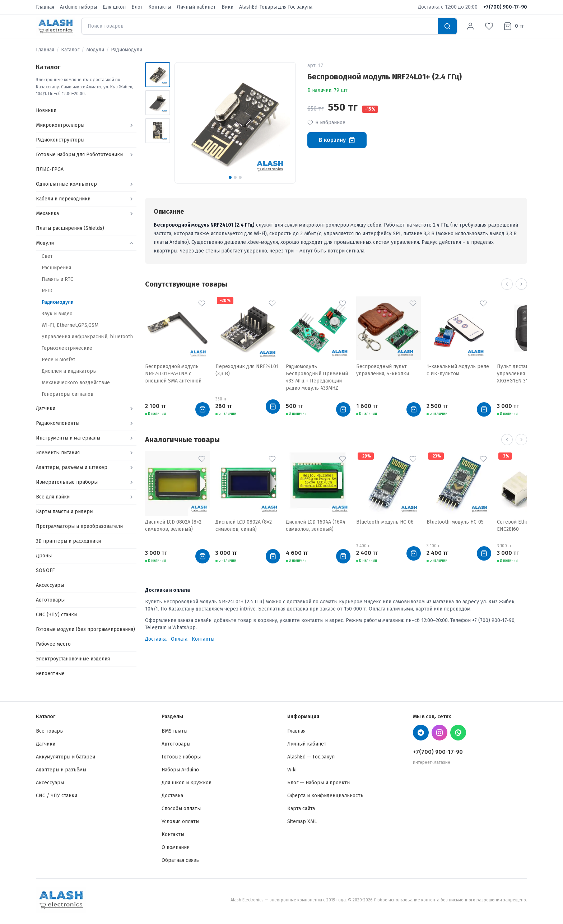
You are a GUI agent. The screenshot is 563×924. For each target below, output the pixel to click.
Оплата (179, 639)
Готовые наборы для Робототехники (79, 155)
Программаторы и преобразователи (79, 526)
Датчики (46, 408)
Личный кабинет (196, 7)
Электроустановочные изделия (73, 659)
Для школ (114, 7)
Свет (47, 256)
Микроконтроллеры (60, 125)
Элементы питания (58, 453)
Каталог (70, 50)
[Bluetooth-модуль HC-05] (459, 485)
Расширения (56, 268)
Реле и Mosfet (58, 360)
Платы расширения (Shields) (70, 228)
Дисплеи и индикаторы (69, 371)
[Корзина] (514, 26)
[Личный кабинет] (470, 26)
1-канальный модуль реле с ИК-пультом (458, 370)
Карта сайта (301, 809)
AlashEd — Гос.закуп (311, 757)
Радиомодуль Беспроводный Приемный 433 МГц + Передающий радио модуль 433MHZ (317, 377)
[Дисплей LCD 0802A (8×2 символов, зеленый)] (177, 485)
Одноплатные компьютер (66, 184)
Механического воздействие (76, 383)
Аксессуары (50, 585)
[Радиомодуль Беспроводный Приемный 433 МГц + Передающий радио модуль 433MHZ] (318, 329)
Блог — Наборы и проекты (319, 783)
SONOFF (45, 570)
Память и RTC (57, 279)
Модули (95, 50)
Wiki (292, 770)
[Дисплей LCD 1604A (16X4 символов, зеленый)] (318, 485)
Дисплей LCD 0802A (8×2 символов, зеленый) (173, 526)
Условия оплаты (180, 821)
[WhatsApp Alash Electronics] (458, 733)
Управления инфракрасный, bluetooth (87, 337)
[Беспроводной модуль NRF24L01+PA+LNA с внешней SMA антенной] (177, 329)
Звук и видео (57, 314)
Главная (45, 7)
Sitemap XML (302, 821)
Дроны (44, 556)
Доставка (156, 639)
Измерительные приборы (67, 482)
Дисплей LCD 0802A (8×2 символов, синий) (244, 526)
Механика (47, 213)
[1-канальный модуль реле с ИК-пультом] (459, 329)
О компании (176, 847)
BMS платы (175, 731)
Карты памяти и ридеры (65, 512)
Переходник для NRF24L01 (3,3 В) (247, 370)
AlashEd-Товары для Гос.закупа (276, 7)
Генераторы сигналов (68, 394)
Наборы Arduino (180, 770)
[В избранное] (202, 303)
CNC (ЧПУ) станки (56, 615)
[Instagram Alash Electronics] (439, 733)
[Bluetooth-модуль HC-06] (388, 485)
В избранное (326, 123)
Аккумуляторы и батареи (66, 757)
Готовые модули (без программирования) (85, 629)
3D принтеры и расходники (68, 541)
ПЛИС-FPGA (50, 169)
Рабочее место (53, 644)
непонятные (50, 674)
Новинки (46, 110)
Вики (227, 7)
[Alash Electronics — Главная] (56, 26)
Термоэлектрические (67, 348)
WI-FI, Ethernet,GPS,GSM (70, 325)
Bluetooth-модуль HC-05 (455, 522)
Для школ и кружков (187, 783)
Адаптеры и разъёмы (61, 770)
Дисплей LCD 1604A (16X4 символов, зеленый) (316, 526)
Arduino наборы (78, 7)
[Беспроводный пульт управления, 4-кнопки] (388, 329)
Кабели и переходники (63, 199)
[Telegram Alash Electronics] (421, 733)
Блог (137, 7)
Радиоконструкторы (60, 140)
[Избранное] (489, 26)
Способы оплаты (181, 809)
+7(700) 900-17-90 (505, 7)
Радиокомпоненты (58, 423)
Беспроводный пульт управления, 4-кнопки (383, 370)
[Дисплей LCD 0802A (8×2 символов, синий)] (248, 485)
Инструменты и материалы (68, 438)
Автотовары (50, 600)
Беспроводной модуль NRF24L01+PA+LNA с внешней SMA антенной (173, 374)
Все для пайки (53, 497)
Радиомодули (127, 50)
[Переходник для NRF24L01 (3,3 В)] (248, 329)
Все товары (50, 731)
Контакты (160, 7)
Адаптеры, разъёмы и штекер (72, 467)
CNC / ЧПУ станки (57, 796)
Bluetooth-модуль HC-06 (385, 522)
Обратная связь (180, 860)
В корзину (337, 140)
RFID (47, 291)
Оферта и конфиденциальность (325, 796)
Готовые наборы (181, 757)
